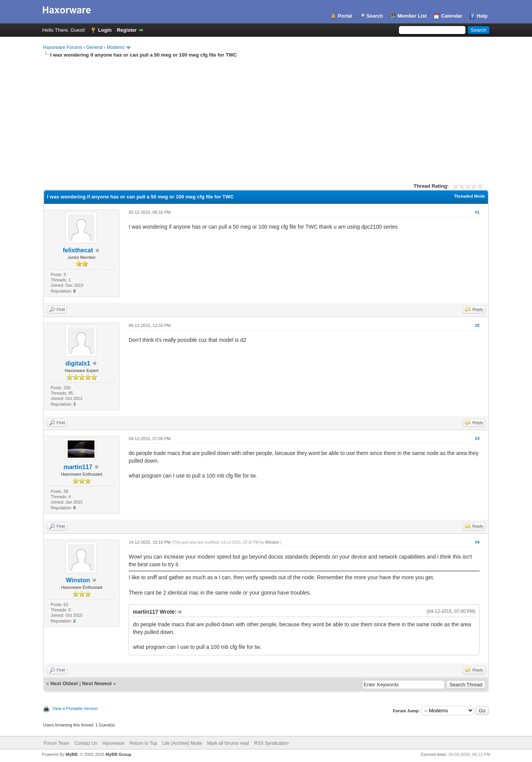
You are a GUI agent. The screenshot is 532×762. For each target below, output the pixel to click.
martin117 (78, 467)
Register (127, 30)
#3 (477, 439)
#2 (477, 325)
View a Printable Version (75, 708)
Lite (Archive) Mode (182, 743)
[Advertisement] (266, 116)
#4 (477, 542)
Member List (412, 16)
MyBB (72, 754)
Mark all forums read (228, 743)
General (95, 47)
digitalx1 (78, 363)
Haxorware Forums (63, 47)
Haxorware (114, 743)
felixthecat (78, 250)
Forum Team (56, 743)
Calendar (452, 16)
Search (375, 16)
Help (482, 16)
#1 (477, 212)
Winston (78, 580)
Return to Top (143, 743)
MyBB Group (118, 754)
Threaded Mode (469, 196)
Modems (116, 47)
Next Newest (97, 683)
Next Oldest (64, 683)
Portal (345, 16)
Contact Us (86, 743)
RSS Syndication (271, 743)
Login (105, 30)
